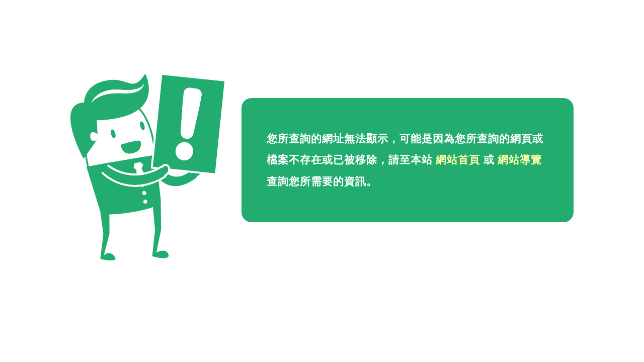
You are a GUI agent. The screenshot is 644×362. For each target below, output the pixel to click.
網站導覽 (520, 160)
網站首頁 (458, 160)
